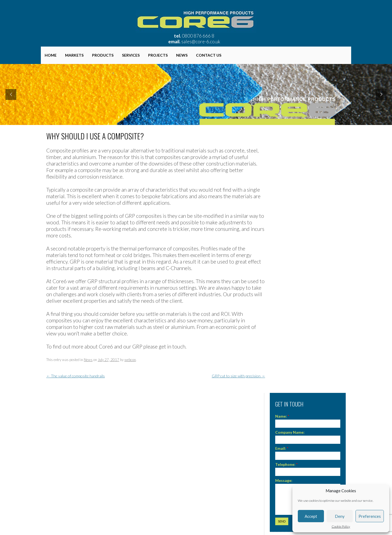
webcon (130, 360)
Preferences (370, 516)
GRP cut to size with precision (238, 376)
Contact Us (209, 55)
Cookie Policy (341, 527)
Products (103, 55)
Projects (158, 55)
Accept (311, 516)
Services (131, 55)
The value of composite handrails (76, 376)
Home (51, 55)
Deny (340, 516)
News (182, 55)
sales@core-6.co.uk (201, 42)
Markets (74, 55)
